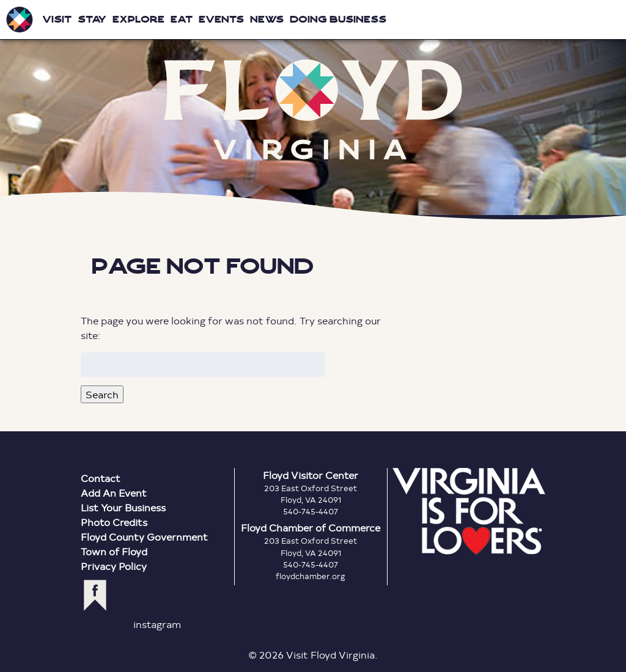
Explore (138, 19)
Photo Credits (114, 522)
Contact (101, 478)
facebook (95, 595)
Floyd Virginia (313, 110)
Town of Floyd (114, 551)
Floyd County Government (144, 537)
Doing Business (338, 19)
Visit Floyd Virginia (20, 20)
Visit (57, 19)
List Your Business (123, 507)
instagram (157, 624)
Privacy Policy (114, 566)
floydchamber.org (311, 576)
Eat (182, 19)
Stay (92, 19)
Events (221, 19)
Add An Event (114, 493)
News (267, 19)
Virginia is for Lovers (469, 511)
